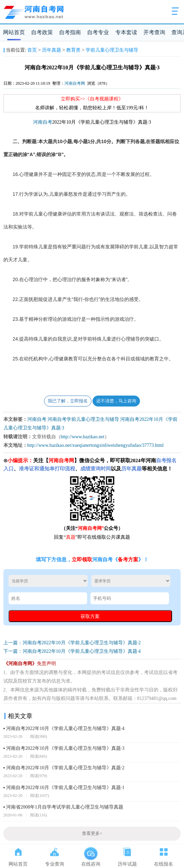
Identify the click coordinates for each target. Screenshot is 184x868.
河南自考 (43, 122)
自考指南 (70, 32)
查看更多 (92, 833)
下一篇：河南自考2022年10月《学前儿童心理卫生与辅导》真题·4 (72, 651)
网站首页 (14, 32)
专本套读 (126, 32)
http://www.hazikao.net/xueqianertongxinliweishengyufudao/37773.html (96, 445)
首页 (32, 50)
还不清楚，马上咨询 (116, 401)
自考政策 (42, 32)
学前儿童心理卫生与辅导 (112, 50)
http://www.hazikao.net (83, 437)
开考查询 (154, 32)
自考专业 (98, 32)
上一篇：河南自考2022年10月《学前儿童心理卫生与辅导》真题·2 (72, 643)
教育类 (73, 50)
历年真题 (52, 50)
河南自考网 (75, 83)
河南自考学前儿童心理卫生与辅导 (83, 419)
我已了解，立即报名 (68, 401)
